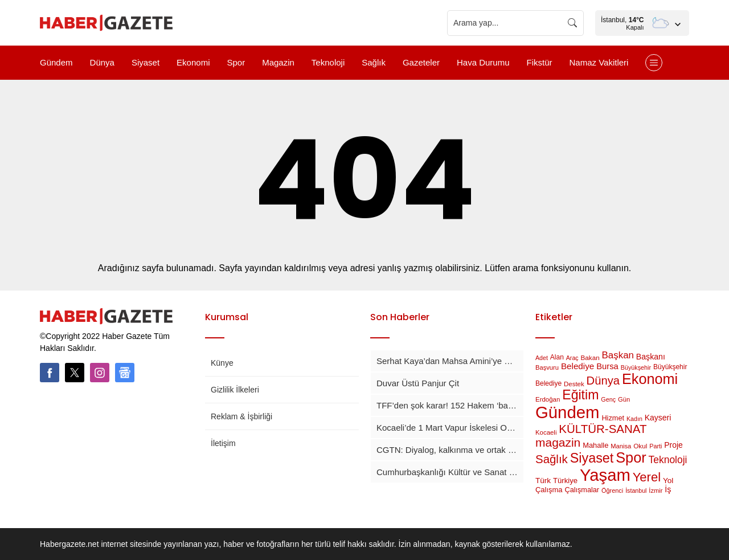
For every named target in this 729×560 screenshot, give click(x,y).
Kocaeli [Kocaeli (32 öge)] (546, 432)
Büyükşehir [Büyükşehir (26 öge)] (636, 367)
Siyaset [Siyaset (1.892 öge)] (592, 458)
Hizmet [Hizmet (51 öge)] (613, 418)
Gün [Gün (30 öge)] (624, 399)
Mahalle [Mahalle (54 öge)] (595, 445)
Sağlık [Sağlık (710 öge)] (552, 459)
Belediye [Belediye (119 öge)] (578, 366)
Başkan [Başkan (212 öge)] (618, 355)
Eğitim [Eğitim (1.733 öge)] (580, 395)
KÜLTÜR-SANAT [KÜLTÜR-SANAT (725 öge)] (603, 429)
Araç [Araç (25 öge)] (572, 358)
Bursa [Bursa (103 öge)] (607, 366)
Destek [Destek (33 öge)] (574, 384)
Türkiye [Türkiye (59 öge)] (565, 481)
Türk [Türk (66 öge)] (543, 481)
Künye (222, 363)
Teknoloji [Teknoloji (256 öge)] (668, 460)
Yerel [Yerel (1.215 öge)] (647, 477)
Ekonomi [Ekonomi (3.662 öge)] (650, 379)
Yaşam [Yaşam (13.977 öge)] (605, 475)
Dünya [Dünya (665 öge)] (603, 381)
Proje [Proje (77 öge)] (673, 445)
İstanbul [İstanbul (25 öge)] (636, 490)
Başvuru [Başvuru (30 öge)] (547, 367)
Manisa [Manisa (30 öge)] (621, 446)
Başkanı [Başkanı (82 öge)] (651, 357)
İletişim (223, 443)
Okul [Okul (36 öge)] (640, 446)
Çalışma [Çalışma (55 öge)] (549, 490)
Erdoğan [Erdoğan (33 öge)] (548, 399)
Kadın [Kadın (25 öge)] (634, 419)
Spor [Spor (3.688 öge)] (631, 457)
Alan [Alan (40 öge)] (557, 357)
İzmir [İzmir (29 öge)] (656, 490)
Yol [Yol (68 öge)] (668, 481)
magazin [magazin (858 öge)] (558, 442)
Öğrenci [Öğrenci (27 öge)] (612, 490)
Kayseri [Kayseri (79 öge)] (658, 418)
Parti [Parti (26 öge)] (656, 446)
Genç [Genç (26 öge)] (608, 399)
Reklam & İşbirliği (241, 416)
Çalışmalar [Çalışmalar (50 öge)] (582, 490)
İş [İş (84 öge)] (668, 489)
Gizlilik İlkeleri (235, 390)
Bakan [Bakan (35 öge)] (590, 357)
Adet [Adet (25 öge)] (542, 358)
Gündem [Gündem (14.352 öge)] (568, 412)
